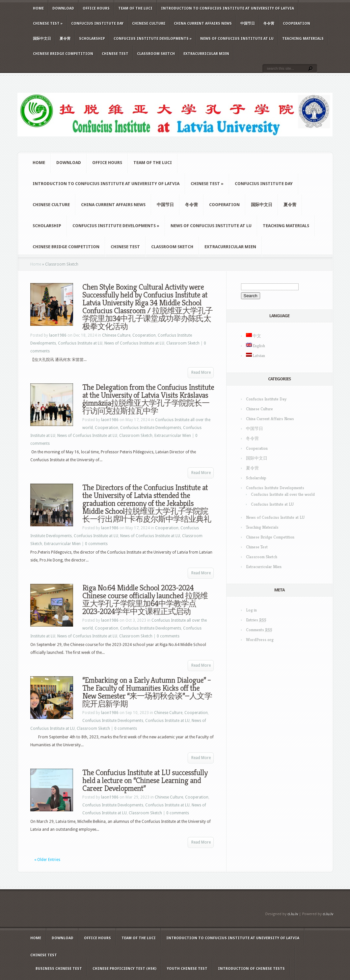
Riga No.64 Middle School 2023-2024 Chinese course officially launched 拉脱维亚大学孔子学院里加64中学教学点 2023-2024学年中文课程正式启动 (145, 600)
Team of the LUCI (135, 8)
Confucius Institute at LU (80, 343)
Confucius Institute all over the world (283, 494)
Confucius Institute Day (97, 24)
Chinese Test (48, 24)
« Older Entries (47, 860)
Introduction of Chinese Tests (251, 969)
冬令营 (269, 24)
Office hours (96, 8)
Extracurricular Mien (206, 54)
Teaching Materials (303, 39)
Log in (251, 610)
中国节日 (248, 24)
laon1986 (58, 335)
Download (63, 8)
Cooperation (296, 24)
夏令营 (65, 39)
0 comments (96, 544)
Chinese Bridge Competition (63, 54)
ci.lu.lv (293, 914)
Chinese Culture (149, 24)
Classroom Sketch (156, 54)
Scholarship (92, 39)
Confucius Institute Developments (153, 39)
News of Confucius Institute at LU (237, 39)
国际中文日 (42, 39)
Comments (259, 630)
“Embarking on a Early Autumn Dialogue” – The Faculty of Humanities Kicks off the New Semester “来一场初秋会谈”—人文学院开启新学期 (147, 692)
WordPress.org (260, 640)
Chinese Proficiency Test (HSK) (124, 969)
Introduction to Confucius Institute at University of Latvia (228, 8)
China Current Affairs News (203, 24)
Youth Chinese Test (187, 969)
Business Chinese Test (59, 969)
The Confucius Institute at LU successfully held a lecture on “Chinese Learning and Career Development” (145, 780)
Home (38, 8)
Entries (256, 620)
